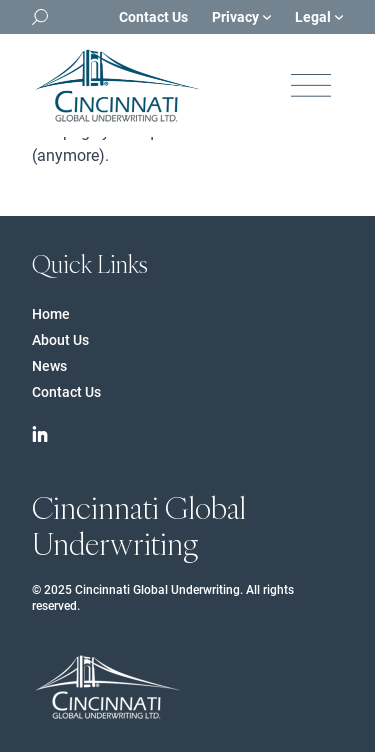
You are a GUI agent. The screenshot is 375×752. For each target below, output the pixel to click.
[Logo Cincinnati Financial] (117, 85)
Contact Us (153, 17)
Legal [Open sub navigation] (319, 17)
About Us (60, 340)
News (49, 366)
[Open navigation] (311, 85)
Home (51, 314)
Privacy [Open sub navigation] (241, 17)
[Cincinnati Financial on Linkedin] (40, 434)
